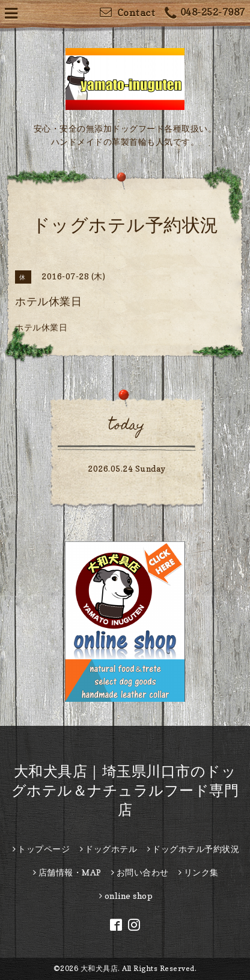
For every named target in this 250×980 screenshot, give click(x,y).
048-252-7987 (205, 14)
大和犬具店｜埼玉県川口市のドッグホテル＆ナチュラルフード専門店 (125, 790)
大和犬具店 (99, 968)
